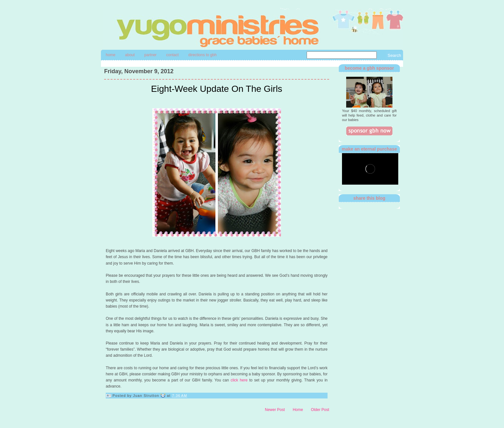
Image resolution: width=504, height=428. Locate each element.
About (130, 55)
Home (111, 55)
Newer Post (275, 410)
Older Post (320, 410)
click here (239, 380)
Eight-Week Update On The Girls (217, 89)
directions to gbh (203, 55)
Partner (150, 55)
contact (172, 55)
